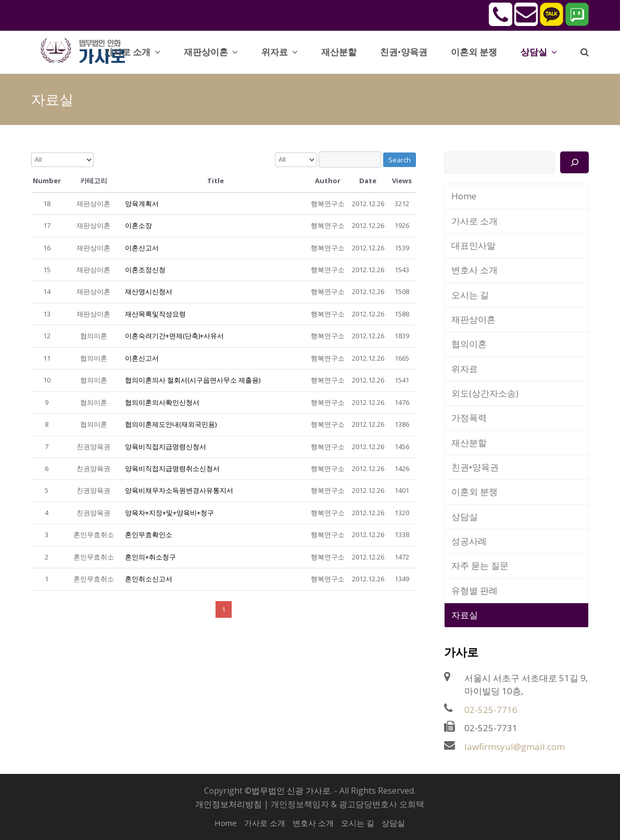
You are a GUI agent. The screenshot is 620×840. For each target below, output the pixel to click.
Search (400, 160)
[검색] (574, 162)
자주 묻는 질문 (480, 565)
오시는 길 (470, 295)
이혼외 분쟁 (475, 492)
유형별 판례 (475, 590)
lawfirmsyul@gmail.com (515, 747)
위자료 (465, 369)
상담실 (465, 517)
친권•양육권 (475, 467)
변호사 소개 (475, 270)
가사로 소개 (475, 221)
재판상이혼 (473, 319)
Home (464, 196)
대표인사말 (473, 245)
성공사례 (469, 541)
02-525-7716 (491, 710)
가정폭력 (469, 418)
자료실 (465, 615)
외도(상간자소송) (485, 393)
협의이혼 (469, 344)
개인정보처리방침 (229, 804)
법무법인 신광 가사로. (292, 791)
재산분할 (469, 443)
